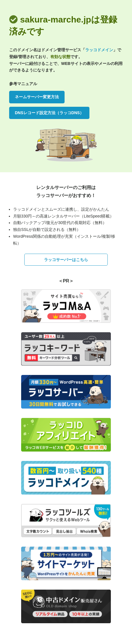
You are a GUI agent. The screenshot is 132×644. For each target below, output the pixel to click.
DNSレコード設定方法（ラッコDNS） (49, 113)
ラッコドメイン (99, 50)
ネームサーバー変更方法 (37, 97)
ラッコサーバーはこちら (66, 260)
